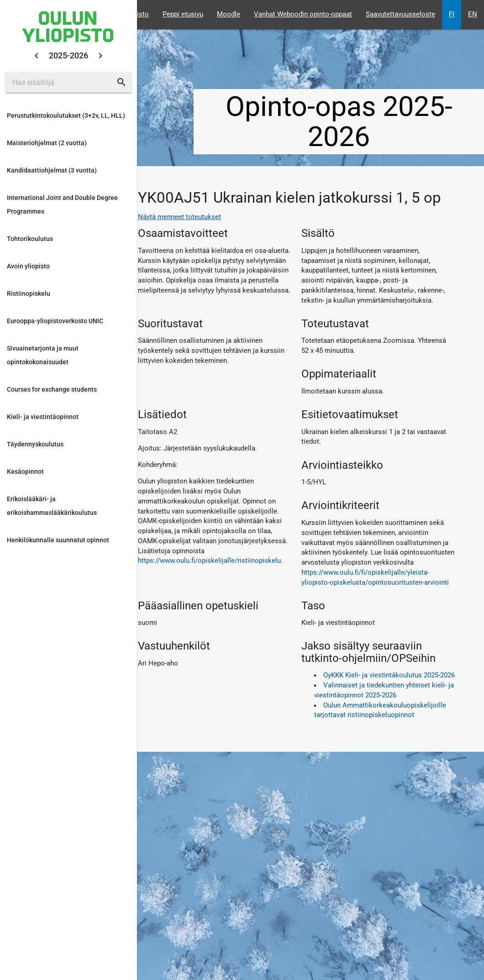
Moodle (229, 14)
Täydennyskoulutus (35, 444)
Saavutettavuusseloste (400, 14)
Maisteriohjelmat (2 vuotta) (47, 143)
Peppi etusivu (183, 14)
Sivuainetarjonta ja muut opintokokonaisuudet (43, 355)
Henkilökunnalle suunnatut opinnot (58, 540)
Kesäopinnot (25, 472)
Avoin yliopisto (28, 266)
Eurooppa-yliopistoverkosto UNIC (55, 321)
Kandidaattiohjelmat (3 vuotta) (52, 170)
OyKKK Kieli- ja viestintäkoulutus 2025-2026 (389, 675)
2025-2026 (68, 55)
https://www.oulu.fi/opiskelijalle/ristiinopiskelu (209, 561)
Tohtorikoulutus (30, 239)
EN (473, 14)
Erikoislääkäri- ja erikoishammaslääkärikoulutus (52, 506)
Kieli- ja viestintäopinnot (43, 417)
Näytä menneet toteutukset (179, 217)
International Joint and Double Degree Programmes (62, 204)
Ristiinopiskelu (29, 293)
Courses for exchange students (52, 389)
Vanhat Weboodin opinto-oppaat (303, 14)
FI (452, 14)
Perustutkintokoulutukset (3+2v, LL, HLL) (66, 115)
